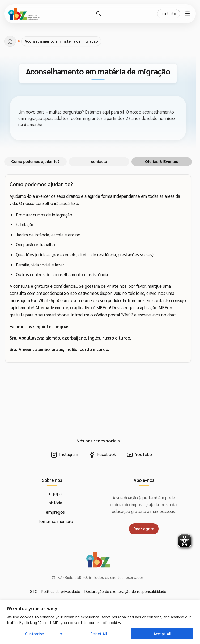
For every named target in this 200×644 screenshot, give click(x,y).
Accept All (162, 633)
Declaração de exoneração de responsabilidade (125, 591)
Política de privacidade (61, 591)
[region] (100, 622)
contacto (169, 13)
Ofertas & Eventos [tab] (162, 162)
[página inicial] (10, 41)
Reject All (99, 633)
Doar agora (144, 529)
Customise (35, 633)
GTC (33, 591)
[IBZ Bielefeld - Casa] (24, 14)
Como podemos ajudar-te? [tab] (36, 162)
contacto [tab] (99, 162)
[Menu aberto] (188, 14)
